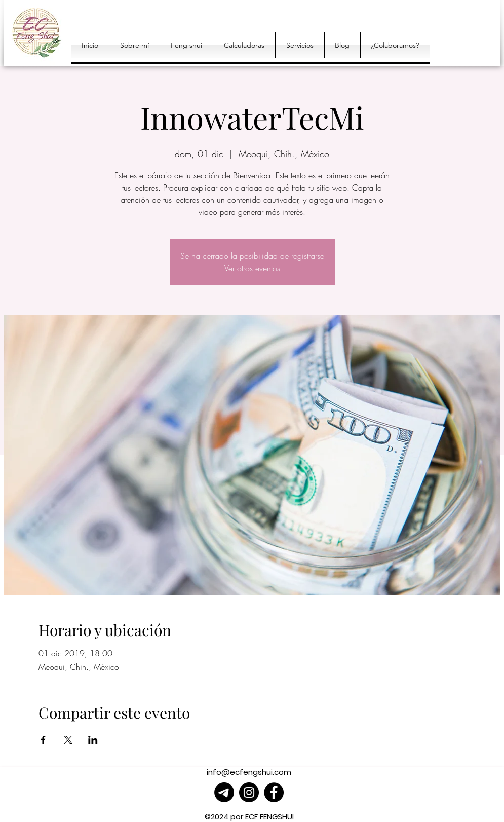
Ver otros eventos (252, 268)
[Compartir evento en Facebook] (43, 740)
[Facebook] (274, 792)
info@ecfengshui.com (249, 772)
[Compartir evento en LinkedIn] (93, 740)
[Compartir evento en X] (68, 740)
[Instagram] (249, 792)
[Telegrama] (224, 792)
